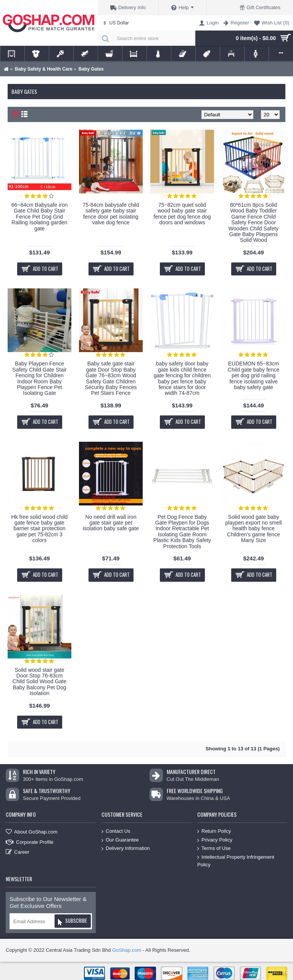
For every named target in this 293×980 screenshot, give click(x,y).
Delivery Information (126, 849)
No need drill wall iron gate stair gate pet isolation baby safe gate (111, 523)
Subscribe (72, 922)
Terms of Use (214, 849)
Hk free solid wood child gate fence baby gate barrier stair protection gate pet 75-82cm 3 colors (40, 529)
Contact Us (116, 831)
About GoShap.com (31, 832)
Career (18, 852)
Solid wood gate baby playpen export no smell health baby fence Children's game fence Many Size (254, 529)
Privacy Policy (215, 840)
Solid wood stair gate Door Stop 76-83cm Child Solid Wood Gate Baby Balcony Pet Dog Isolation (39, 682)
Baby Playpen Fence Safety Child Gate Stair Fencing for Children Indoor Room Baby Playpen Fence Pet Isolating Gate (39, 378)
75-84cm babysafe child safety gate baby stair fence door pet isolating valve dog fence (111, 214)
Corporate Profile (30, 842)
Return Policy (214, 831)
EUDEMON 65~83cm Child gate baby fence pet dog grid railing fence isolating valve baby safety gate (254, 375)
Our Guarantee (120, 840)
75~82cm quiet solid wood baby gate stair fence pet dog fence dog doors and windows (182, 214)
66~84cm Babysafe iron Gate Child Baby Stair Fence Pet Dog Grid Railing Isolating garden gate (39, 217)
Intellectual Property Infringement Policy (236, 861)
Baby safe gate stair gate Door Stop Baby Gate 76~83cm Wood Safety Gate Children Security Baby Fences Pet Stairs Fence (111, 378)
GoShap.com (127, 950)
